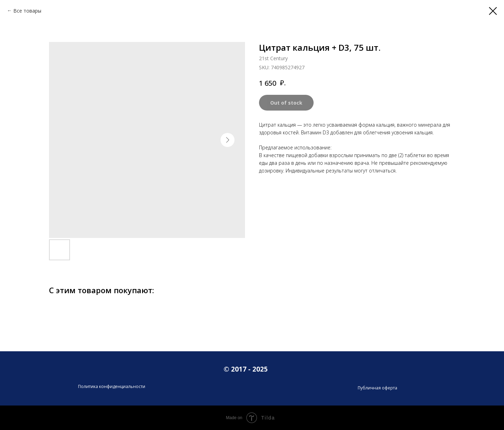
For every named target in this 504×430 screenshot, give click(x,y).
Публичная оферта (377, 388)
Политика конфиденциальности (112, 386)
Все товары (27, 11)
